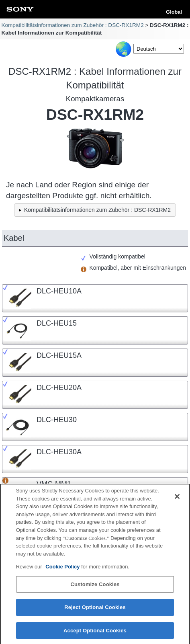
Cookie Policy (63, 570)
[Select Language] (159, 49)
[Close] (177, 500)
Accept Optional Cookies (95, 634)
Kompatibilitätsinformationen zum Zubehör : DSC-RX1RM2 (72, 25)
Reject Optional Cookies (95, 610)
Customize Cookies (95, 588)
